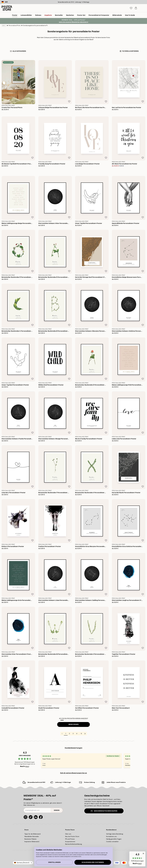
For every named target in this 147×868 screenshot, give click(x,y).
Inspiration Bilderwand (32, 842)
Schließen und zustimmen (93, 862)
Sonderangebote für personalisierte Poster (35, 25)
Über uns (68, 834)
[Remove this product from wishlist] (32, 101)
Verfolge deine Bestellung (115, 834)
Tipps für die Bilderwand (32, 834)
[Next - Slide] (133, 761)
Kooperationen (70, 842)
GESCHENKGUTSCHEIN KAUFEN (104, 811)
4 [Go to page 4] (77, 734)
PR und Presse (70, 839)
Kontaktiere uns (111, 836)
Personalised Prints (15, 25)
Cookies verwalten (112, 842)
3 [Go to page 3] (73, 734)
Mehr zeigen (73, 724)
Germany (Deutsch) (23, 863)
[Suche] (130, 8)
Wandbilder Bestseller (32, 836)
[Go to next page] (85, 734)
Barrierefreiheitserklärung (74, 844)
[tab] (134, 8)
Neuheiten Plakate (30, 839)
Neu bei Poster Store (72, 836)
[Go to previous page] (62, 734)
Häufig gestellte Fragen (114, 839)
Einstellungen (54, 862)
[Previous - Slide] (38, 761)
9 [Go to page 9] (81, 734)
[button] (137, 859)
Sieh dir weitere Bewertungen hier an (73, 773)
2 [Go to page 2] (69, 734)
